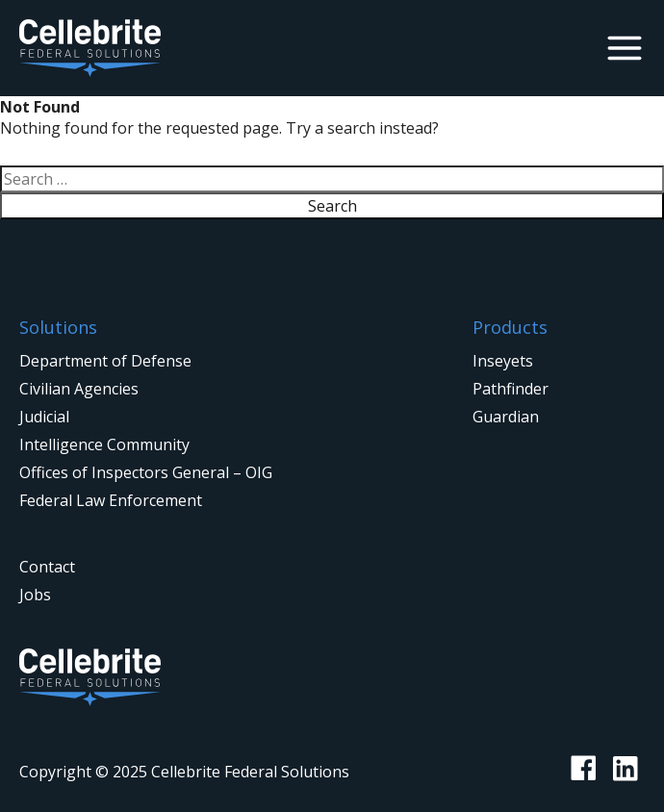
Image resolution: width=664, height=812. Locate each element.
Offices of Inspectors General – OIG (146, 472)
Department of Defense (105, 361)
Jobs (35, 595)
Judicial (44, 417)
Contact (47, 567)
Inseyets (503, 361)
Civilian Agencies (79, 389)
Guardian (506, 417)
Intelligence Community (104, 444)
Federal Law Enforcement (111, 500)
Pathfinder (511, 389)
